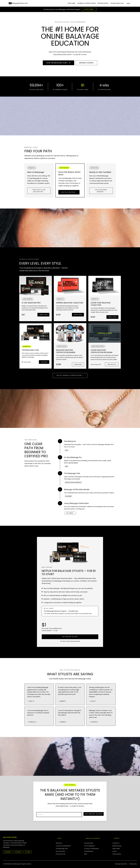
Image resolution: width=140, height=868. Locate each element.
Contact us (116, 843)
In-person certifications (92, 849)
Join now (44, 362)
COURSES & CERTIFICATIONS (86, 3)
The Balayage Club (62, 849)
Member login (117, 846)
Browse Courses (86, 63)
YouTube (28, 852)
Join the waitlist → (89, 9)
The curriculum (60, 851)
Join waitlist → (70, 513)
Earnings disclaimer (121, 864)
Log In (128, 3)
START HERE (71, 3)
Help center (116, 849)
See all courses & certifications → (70, 375)
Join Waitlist (112, 364)
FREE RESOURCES (103, 3)
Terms (114, 851)
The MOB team (89, 851)
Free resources (61, 854)
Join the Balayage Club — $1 (58, 63)
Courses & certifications (63, 846)
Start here (59, 843)
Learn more (78, 364)
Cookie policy (133, 864)
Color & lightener (90, 846)
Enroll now (43, 315)
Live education (89, 843)
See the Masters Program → (101, 191)
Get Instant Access (70, 637)
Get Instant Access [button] (94, 814)
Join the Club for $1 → (69, 192)
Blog (86, 854)
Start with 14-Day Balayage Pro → (39, 191)
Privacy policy (117, 854)
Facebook (18, 852)
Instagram (8, 852)
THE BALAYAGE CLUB (117, 3)
